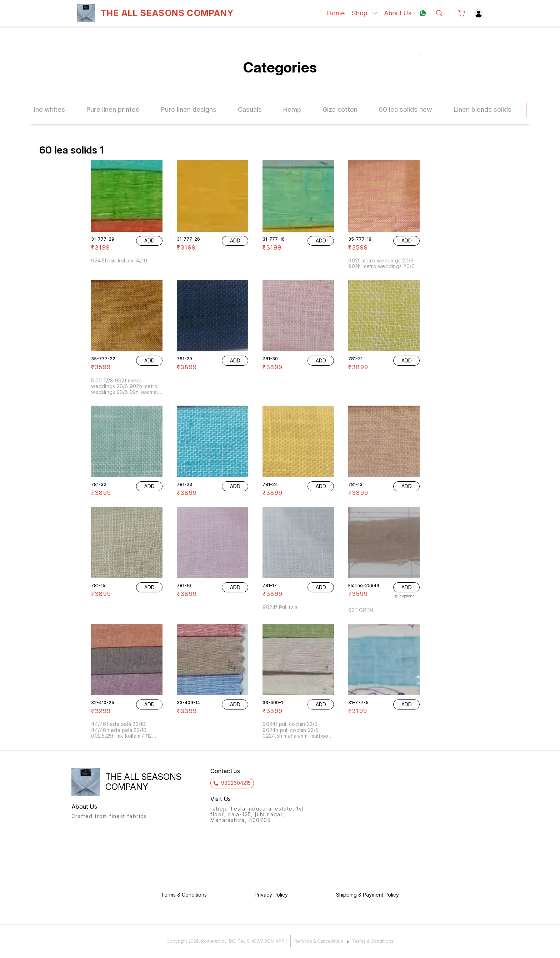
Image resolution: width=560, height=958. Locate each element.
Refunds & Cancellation (319, 941)
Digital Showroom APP (257, 941)
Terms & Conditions (373, 941)
